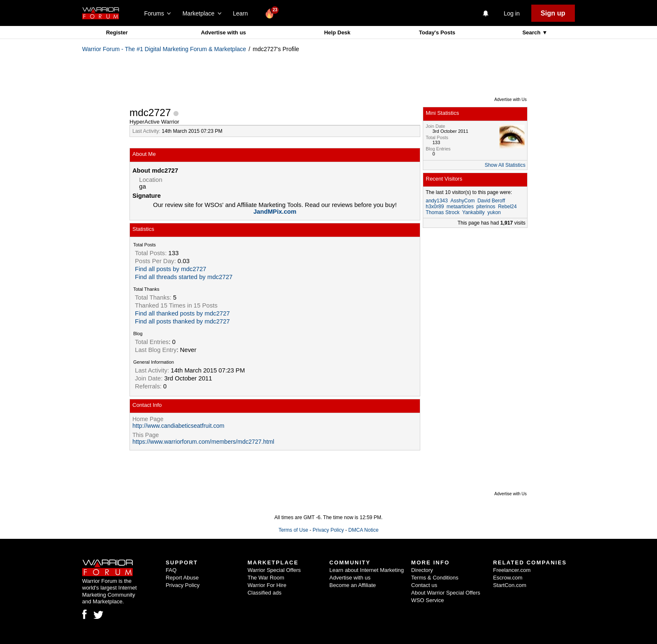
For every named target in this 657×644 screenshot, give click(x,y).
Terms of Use (294, 530)
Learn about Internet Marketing (367, 570)
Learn (243, 13)
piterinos (486, 207)
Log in (512, 13)
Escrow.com (508, 578)
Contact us (424, 585)
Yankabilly (473, 212)
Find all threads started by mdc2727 (184, 277)
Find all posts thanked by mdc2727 (182, 321)
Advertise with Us (511, 100)
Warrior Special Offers (274, 570)
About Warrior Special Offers (446, 593)
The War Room (266, 578)
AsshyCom (463, 201)
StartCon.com (510, 585)
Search (532, 32)
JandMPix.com (275, 212)
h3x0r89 (435, 207)
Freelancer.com (512, 570)
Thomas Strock (443, 212)
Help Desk (337, 32)
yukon (494, 212)
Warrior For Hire (267, 585)
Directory (422, 570)
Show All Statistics (505, 165)
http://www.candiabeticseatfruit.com (178, 426)
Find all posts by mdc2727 (171, 269)
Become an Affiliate (353, 585)
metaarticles (460, 207)
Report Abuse (182, 578)
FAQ (171, 570)
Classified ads (265, 593)
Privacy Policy (328, 530)
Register (117, 32)
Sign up (553, 13)
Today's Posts (437, 32)
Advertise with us (223, 32)
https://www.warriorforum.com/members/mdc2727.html (203, 442)
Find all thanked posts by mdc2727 (182, 313)
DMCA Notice (363, 530)
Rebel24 (507, 207)
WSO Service (427, 600)
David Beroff (491, 201)
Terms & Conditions (435, 578)
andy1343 (437, 201)
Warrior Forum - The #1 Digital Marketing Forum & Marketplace (164, 49)
